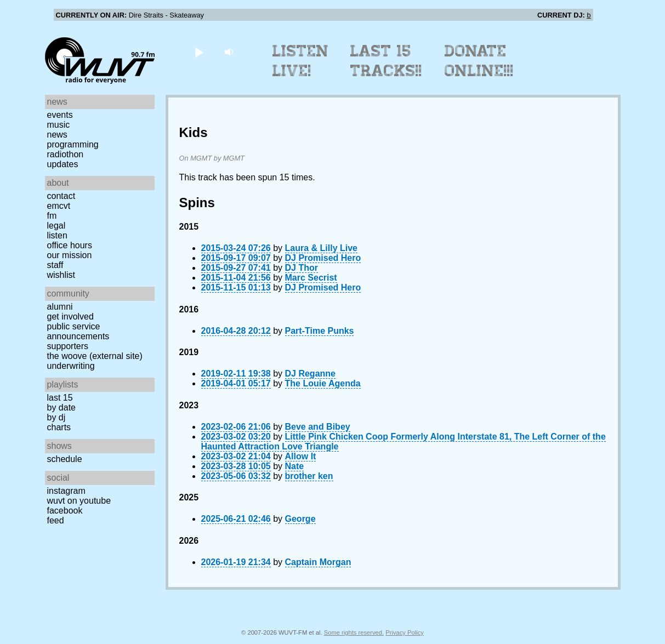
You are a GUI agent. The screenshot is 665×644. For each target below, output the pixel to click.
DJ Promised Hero (323, 258)
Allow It (301, 456)
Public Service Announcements (78, 331)
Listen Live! (301, 61)
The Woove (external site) (95, 356)
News (57, 135)
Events (60, 115)
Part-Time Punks (320, 331)
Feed (56, 520)
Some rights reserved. (354, 632)
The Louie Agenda (323, 383)
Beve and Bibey (318, 427)
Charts (59, 427)
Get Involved (70, 317)
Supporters (68, 346)
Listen (57, 235)
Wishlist (61, 275)
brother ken (309, 476)
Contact (61, 196)
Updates (63, 164)
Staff (55, 265)
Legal (56, 226)
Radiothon (66, 154)
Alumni (60, 307)
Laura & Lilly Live (321, 248)
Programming (73, 144)
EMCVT (59, 206)
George (300, 519)
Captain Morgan (318, 562)
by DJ (56, 417)
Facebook (65, 511)
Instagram (66, 491)
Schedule (65, 459)
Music (59, 125)
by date (61, 408)
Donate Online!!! (479, 61)
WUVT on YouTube (79, 501)
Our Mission (70, 255)
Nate (295, 466)
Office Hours (70, 245)
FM (52, 216)
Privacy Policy (405, 632)
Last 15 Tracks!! (386, 61)
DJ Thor (302, 268)
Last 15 (60, 398)
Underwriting (71, 366)
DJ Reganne (310, 374)
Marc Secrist (311, 278)
